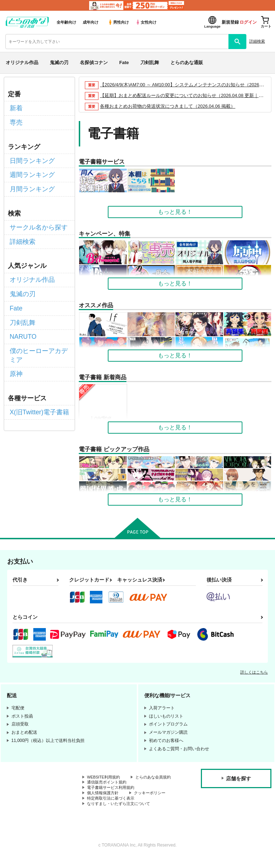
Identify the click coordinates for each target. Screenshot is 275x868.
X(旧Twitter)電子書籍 (36, 389)
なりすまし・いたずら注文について (121, 813)
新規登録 (230, 22)
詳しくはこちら (254, 672)
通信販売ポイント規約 (108, 789)
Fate (124, 62)
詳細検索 (257, 41)
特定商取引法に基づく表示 (113, 807)
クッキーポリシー (154, 801)
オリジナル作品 (22, 62)
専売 (15, 120)
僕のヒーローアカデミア (38, 335)
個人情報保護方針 (104, 801)
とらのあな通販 (187, 62)
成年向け (91, 22)
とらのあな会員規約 (106, 783)
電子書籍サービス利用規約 (113, 795)
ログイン (248, 22)
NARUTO (22, 319)
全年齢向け (66, 22)
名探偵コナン (94, 62)
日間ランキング (30, 157)
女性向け (146, 22)
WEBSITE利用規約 (105, 777)
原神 (15, 352)
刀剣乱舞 (150, 62)
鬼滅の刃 (59, 62)
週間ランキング (30, 170)
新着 (15, 107)
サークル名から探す (35, 219)
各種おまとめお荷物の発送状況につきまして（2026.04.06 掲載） (168, 106)
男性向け (118, 22)
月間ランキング (30, 182)
